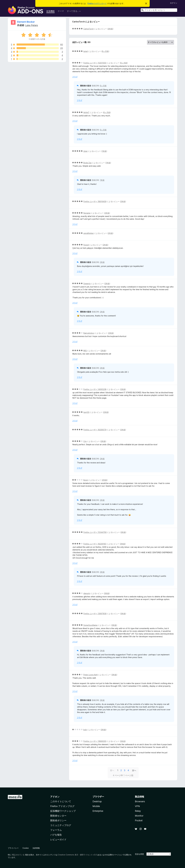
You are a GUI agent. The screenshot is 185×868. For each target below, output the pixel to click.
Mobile (96, 806)
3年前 (123, 532)
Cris (85, 441)
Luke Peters (32, 25)
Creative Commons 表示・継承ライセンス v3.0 (77, 855)
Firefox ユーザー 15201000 (95, 63)
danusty (87, 593)
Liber (85, 151)
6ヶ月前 (105, 51)
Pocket (139, 820)
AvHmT (86, 112)
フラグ (75, 77)
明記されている (18, 855)
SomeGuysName (90, 625)
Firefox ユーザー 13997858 (95, 614)
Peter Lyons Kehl (91, 675)
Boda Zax (87, 163)
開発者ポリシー (58, 820)
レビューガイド (58, 839)
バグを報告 (56, 835)
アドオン (55, 797)
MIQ (85, 351)
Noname (87, 213)
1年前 (104, 151)
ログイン (174, 3)
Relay (138, 811)
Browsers (140, 801)
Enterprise (98, 811)
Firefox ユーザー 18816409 (95, 201)
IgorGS (86, 412)
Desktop (97, 801)
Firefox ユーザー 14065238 (95, 389)
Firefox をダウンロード (97, 3)
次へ (134, 770)
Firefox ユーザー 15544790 (95, 532)
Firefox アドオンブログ (62, 806)
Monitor (139, 816)
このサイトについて (61, 801)
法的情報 (36, 848)
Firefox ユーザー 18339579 (95, 430)
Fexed (86, 245)
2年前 (123, 201)
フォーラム (56, 830)
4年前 (110, 29)
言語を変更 (139, 854)
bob (85, 730)
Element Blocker (26, 22)
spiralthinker (89, 233)
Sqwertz (87, 284)
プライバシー (13, 848)
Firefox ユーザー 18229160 (95, 544)
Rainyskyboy (89, 333)
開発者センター (58, 816)
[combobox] (159, 10)
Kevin (86, 480)
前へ (112, 770)
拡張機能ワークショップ (63, 811)
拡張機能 (50, 11)
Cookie (26, 848)
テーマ (61, 11)
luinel (86, 51)
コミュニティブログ (61, 825)
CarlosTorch (89, 29)
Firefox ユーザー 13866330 (95, 741)
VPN (137, 806)
